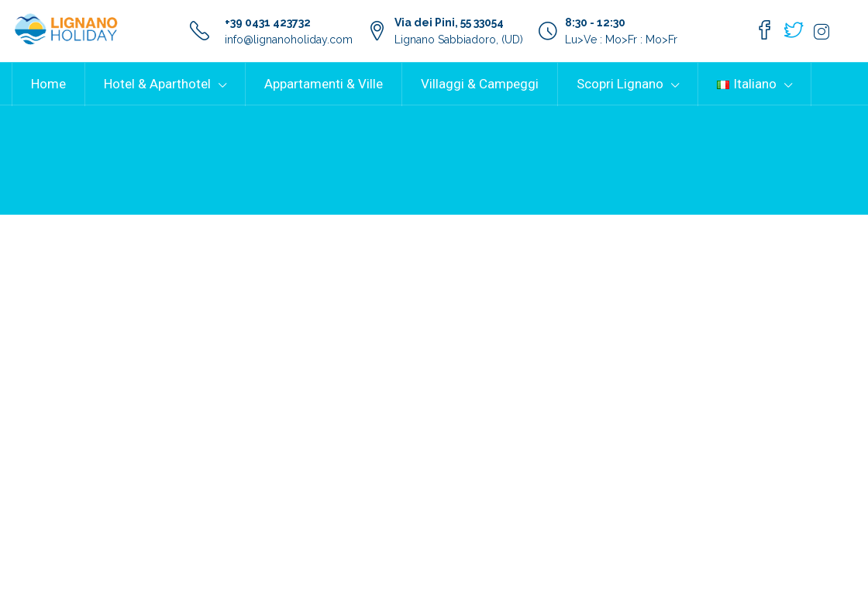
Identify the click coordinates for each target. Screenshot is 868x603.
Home (48, 84)
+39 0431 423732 (268, 22)
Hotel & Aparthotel (157, 84)
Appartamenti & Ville (324, 84)
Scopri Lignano (620, 84)
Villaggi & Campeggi (480, 84)
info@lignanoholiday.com (289, 40)
